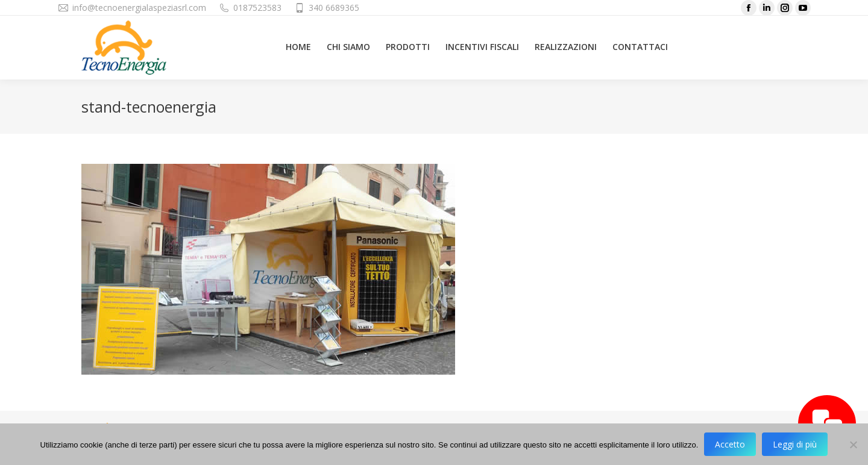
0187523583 (257, 8)
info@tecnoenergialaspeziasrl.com (139, 8)
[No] (853, 445)
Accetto (730, 444)
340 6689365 (334, 8)
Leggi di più (795, 444)
